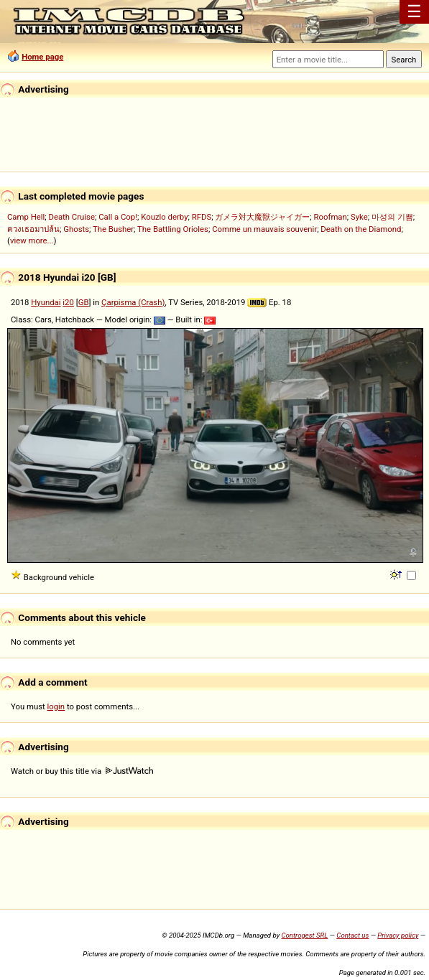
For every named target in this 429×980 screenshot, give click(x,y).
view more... (32, 241)
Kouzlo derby (164, 217)
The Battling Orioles (173, 229)
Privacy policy (398, 935)
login (56, 706)
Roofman (331, 217)
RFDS (202, 217)
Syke (359, 217)
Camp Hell (26, 217)
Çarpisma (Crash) (133, 302)
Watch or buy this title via (82, 771)
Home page (42, 57)
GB (84, 302)
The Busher (113, 229)
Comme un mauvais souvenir (264, 229)
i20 (68, 302)
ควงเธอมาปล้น (33, 229)
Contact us (352, 935)
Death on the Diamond (361, 229)
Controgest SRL (304, 935)
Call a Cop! (118, 217)
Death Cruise (71, 217)
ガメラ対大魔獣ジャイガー (262, 217)
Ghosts (76, 229)
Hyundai (46, 302)
